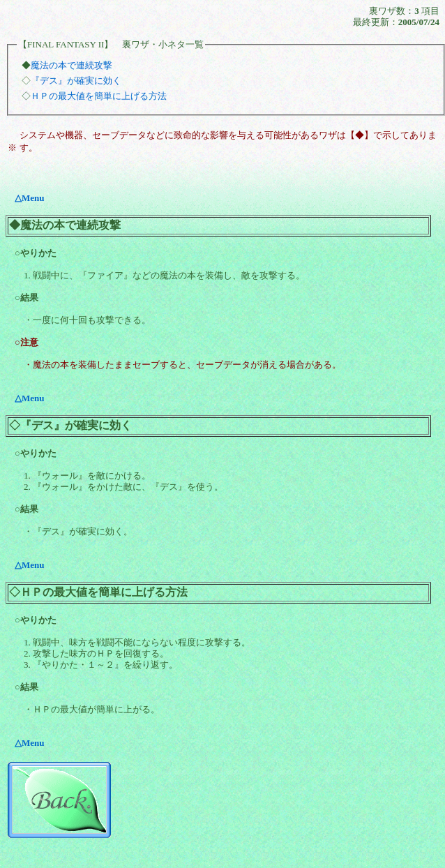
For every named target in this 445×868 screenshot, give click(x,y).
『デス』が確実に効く (76, 81)
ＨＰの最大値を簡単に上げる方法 (99, 96)
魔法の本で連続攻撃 (71, 65)
